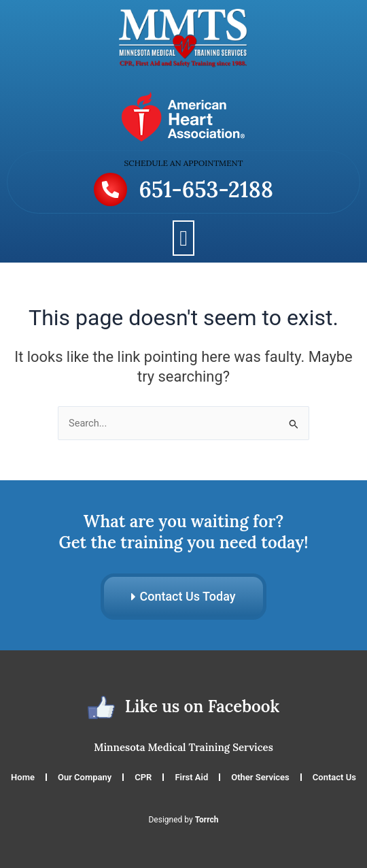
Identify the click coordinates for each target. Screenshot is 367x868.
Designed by (183, 820)
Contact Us (334, 777)
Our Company (85, 777)
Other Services (260, 777)
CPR (143, 777)
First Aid (191, 777)
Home (23, 777)
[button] (183, 238)
